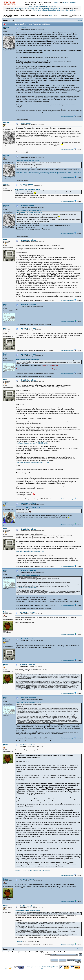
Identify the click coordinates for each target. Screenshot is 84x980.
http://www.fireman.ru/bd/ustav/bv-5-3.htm (30, 552)
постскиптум (26, 123)
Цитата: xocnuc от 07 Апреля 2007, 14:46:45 (29, 210)
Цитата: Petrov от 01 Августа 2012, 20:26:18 (28, 911)
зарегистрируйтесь (70, 3)
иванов (6, 27)
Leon (51, 15)
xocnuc (6, 184)
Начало (30, 7)
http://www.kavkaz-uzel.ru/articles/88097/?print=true (33, 871)
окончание (25, 28)
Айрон (6, 503)
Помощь (36, 7)
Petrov (6, 612)
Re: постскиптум (27, 184)
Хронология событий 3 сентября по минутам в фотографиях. (54, 10)
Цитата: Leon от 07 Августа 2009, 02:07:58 (28, 576)
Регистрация (52, 7)
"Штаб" (39, 15)
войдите (57, 3)
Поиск (41, 7)
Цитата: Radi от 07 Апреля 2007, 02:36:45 (28, 161)
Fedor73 (6, 906)
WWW (5, 525)
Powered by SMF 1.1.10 (32, 967)
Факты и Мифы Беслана (10, 15)
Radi (5, 304)
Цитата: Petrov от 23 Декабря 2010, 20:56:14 (29, 702)
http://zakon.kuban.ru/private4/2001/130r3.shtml (32, 443)
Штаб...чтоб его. (8, 17)
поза (23, 156)
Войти (46, 7)
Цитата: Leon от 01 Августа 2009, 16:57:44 (28, 359)
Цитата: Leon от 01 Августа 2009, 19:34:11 (28, 508)
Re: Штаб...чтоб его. (29, 240)
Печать (80, 20)
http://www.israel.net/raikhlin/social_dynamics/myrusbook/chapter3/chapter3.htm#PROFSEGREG (49, 173)
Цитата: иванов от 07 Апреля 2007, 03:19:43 (28, 189)
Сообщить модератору (67, 116)
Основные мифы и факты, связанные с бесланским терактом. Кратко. (36, 8)
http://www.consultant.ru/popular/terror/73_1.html (33, 462)
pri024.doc (19, 942)
